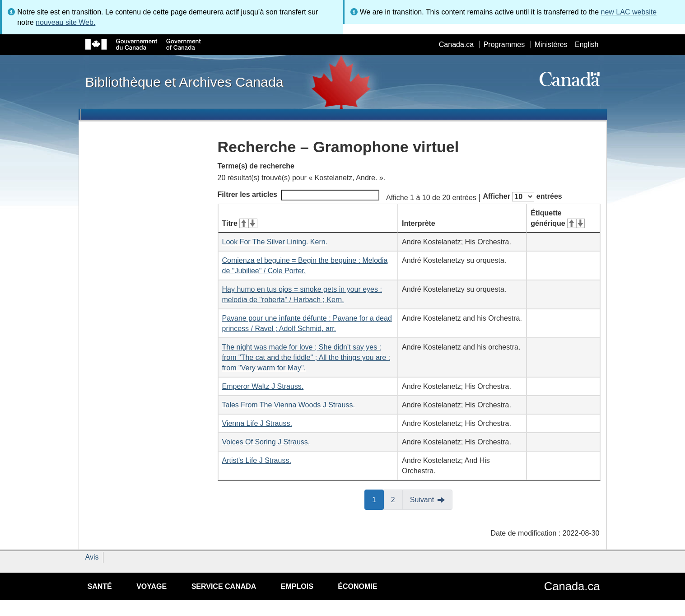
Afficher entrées (522, 197)
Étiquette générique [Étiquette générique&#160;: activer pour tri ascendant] (558, 218)
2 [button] (397, 499)
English (587, 44)
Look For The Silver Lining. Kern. (275, 242)
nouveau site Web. (65, 22)
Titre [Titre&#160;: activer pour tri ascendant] (240, 223)
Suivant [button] (422, 500)
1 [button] (378, 499)
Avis (92, 557)
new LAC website (629, 12)
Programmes (504, 44)
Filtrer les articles (299, 195)
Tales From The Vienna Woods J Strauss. (289, 405)
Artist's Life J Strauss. (257, 460)
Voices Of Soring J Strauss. (266, 442)
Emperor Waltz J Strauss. (263, 386)
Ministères (551, 44)
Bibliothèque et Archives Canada (184, 82)
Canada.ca (456, 44)
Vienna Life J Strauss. (257, 423)
